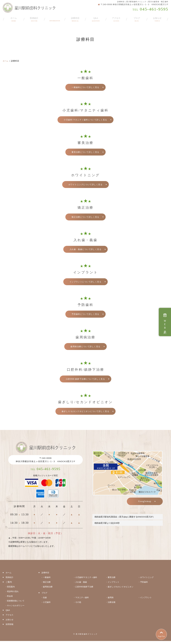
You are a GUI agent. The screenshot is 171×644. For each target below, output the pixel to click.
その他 (78, 605)
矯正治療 (47, 585)
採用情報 (10, 627)
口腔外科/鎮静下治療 (85, 590)
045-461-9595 (46, 471)
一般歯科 (47, 580)
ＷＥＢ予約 (165, 322)
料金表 (10, 599)
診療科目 (75, 18)
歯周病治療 (48, 590)
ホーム (14, 18)
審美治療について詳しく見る (85, 152)
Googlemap (145, 503)
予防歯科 (144, 585)
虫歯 (45, 600)
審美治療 (112, 580)
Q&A (96, 18)
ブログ (137, 18)
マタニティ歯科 (83, 600)
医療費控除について (16, 604)
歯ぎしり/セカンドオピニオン (121, 590)
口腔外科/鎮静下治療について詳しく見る (85, 380)
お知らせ (157, 18)
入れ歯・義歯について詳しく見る (85, 250)
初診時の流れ (13, 594)
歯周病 (111, 600)
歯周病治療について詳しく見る (85, 348)
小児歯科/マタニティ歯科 (87, 580)
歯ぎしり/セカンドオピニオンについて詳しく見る (85, 413)
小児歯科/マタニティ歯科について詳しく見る (85, 120)
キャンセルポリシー (16, 608)
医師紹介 (34, 18)
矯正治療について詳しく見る (85, 217)
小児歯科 (47, 605)
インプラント (114, 585)
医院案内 (11, 590)
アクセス (116, 18)
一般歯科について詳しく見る (85, 87)
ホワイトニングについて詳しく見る (85, 185)
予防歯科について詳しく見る (85, 315)
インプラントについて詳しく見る (85, 283)
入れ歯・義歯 (82, 585)
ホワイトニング (147, 580)
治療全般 (112, 605)
